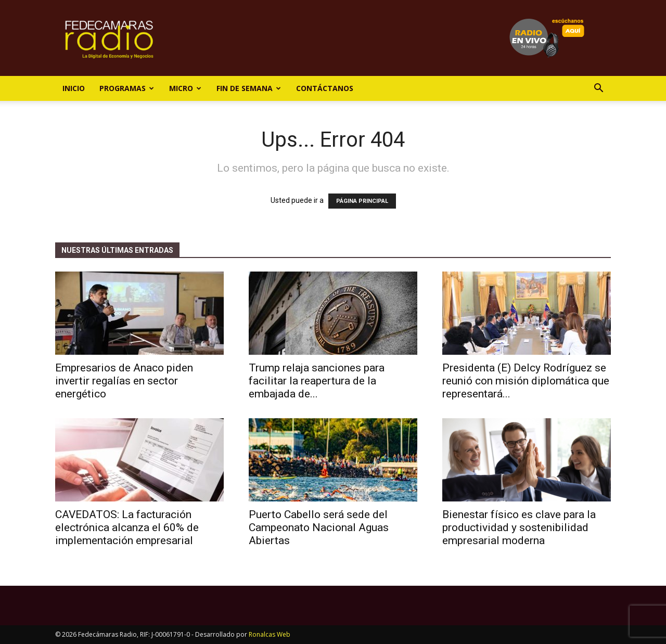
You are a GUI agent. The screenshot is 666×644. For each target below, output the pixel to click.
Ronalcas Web (270, 634)
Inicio (74, 88)
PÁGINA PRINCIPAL (362, 201)
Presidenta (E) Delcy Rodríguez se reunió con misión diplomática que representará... (526, 381)
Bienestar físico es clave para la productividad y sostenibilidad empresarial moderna (519, 527)
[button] (598, 89)
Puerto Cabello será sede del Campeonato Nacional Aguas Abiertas (319, 527)
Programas (127, 88)
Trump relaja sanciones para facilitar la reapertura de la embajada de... (317, 381)
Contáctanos (325, 88)
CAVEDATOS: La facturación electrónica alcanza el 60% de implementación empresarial (127, 527)
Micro (185, 88)
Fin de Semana (249, 88)
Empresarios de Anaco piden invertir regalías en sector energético (124, 381)
